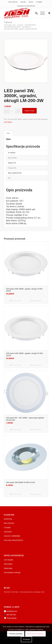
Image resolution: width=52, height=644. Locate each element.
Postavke (26, 639)
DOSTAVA (8, 532)
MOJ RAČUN (13, 2)
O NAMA (39, 2)
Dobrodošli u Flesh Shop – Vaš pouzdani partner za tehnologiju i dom (24, 592)
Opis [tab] (8, 133)
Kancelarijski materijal (12, 572)
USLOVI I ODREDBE (12, 536)
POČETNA (8, 519)
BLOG (31, 2)
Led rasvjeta (9, 560)
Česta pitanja (11, 618)
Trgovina (8, 22)
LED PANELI (8, 122)
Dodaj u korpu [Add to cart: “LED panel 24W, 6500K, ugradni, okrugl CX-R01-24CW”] (15, 301)
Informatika (8, 564)
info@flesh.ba (12, 611)
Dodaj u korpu (30, 111)
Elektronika (8, 568)
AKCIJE (23, 2)
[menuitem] (13, 2)
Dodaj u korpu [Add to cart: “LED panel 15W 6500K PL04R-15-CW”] (15, 494)
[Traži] (35, 13)
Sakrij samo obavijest (35, 634)
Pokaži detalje (36, 301)
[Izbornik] (41, 13)
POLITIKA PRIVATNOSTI (13, 540)
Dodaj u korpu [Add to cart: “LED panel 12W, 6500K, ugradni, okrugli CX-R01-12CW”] (15, 365)
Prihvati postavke (16, 634)
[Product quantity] (12, 111)
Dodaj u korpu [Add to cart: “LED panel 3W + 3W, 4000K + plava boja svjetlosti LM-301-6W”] (15, 430)
